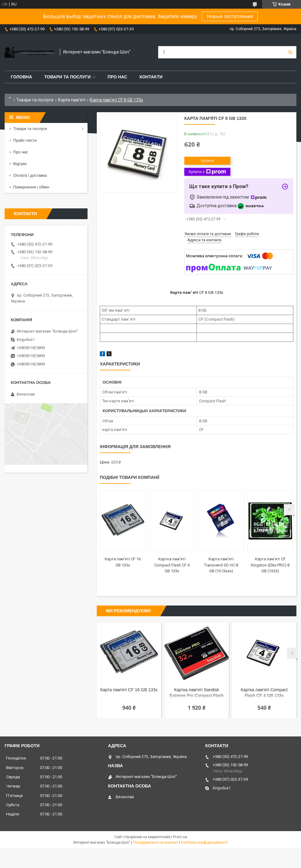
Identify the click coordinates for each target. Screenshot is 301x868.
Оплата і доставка (30, 175)
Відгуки (20, 164)
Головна (21, 77)
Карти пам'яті (72, 100)
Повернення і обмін (31, 187)
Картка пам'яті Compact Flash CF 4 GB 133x (172, 565)
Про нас (117, 77)
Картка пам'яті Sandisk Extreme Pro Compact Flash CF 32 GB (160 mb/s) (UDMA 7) (197, 693)
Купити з (207, 172)
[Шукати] (290, 52)
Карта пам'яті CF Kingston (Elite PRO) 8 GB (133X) (270, 565)
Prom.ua (180, 837)
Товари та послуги (67, 77)
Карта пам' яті (184, 292)
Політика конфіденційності (204, 842)
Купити (207, 161)
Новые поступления (230, 16)
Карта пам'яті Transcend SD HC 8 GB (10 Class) (221, 565)
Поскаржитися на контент (156, 842)
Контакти (151, 77)
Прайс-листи (25, 140)
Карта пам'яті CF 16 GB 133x (129, 690)
